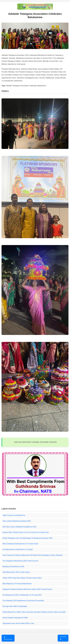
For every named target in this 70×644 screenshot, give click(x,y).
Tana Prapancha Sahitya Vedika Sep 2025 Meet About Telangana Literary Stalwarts (33, 555)
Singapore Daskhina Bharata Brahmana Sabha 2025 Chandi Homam (27, 589)
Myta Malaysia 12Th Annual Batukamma (17, 584)
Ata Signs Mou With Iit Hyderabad (15, 606)
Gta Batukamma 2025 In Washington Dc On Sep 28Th (22, 595)
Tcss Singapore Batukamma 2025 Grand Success (20, 561)
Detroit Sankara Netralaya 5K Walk (15, 618)
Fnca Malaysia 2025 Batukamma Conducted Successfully (23, 601)
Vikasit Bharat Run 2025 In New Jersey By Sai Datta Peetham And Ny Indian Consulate (34, 612)
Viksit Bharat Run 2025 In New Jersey (16, 572)
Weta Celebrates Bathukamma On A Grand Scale (20, 544)
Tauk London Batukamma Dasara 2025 (17, 521)
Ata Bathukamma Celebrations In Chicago (18, 549)
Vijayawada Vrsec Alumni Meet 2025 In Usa (18, 623)
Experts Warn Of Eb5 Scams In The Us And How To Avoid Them (26, 532)
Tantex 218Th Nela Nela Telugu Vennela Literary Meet (22, 578)
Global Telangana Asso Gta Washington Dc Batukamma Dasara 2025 (28, 538)
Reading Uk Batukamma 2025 (13, 567)
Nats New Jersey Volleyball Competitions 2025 (19, 527)
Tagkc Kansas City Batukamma (14, 515)
